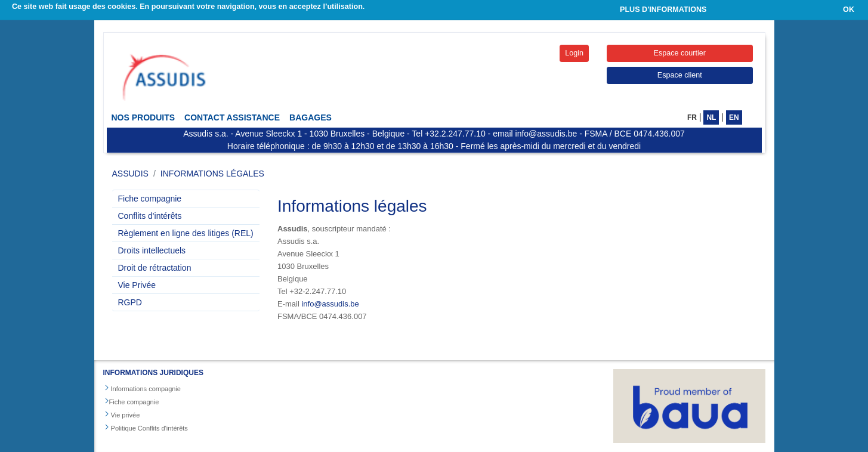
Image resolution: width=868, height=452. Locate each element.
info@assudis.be (330, 304)
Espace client (680, 75)
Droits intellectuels (152, 250)
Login (574, 53)
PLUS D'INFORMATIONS (663, 10)
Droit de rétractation (155, 268)
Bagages (311, 117)
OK (849, 10)
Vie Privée (137, 285)
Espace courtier (680, 53)
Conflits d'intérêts (150, 216)
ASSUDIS (130, 174)
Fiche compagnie (150, 199)
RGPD (130, 302)
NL (711, 117)
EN (734, 117)
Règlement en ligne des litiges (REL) (186, 233)
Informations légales (212, 174)
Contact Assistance (232, 117)
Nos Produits (143, 117)
